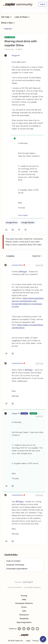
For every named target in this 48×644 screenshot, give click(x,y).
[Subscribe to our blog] (28, 629)
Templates (24, 618)
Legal (28, 641)
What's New (8, 23)
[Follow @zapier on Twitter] (33, 629)
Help (24, 599)
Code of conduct (13, 561)
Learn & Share (22, 17)
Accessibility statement (32, 587)
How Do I (8, 29)
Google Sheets (28, 223)
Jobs (24, 611)
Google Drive (12, 223)
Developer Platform (24, 603)
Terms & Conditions (15, 587)
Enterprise (24, 615)
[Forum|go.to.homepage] (18, 4)
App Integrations (24, 622)
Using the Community (15, 565)
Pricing (24, 596)
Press (24, 607)
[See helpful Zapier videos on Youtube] (37, 629)
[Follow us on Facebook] (19, 629)
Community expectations (17, 569)
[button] (43, 4)
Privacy (36, 641)
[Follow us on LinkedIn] (24, 629)
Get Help (7, 17)
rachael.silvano (17, 265)
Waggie (15, 55)
